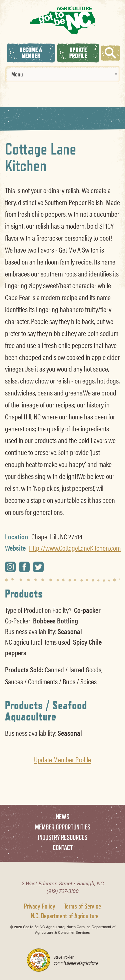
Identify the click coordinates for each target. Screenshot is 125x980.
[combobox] (62, 74)
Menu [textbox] (17, 74)
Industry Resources (63, 837)
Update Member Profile (62, 759)
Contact (63, 848)
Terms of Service (82, 906)
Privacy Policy (40, 906)
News (63, 817)
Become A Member (31, 53)
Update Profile (78, 53)
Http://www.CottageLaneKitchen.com (75, 548)
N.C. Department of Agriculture (65, 916)
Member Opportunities (63, 827)
